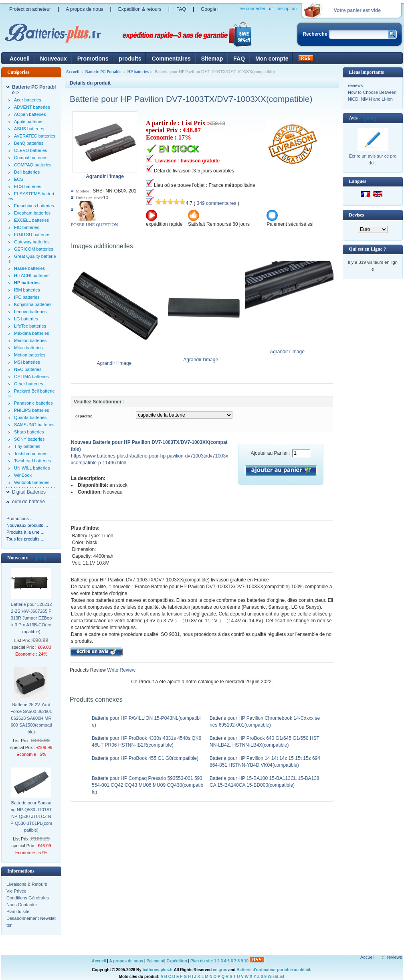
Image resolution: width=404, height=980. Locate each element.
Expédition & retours (140, 9)
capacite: (84, 416)
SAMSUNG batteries (34, 425)
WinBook (23, 475)
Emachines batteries (34, 206)
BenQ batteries (29, 143)
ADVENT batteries (32, 107)
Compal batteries (31, 158)
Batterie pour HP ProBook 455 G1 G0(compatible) (145, 758)
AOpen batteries (30, 114)
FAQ (181, 9)
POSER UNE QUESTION (94, 225)
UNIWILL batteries (32, 468)
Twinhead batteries (32, 461)
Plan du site (18, 911)
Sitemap (212, 59)
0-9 (264, 977)
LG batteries (26, 319)
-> (34, 90)
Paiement (156, 961)
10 (246, 961)
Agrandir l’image (116, 361)
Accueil (20, 59)
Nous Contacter (22, 905)
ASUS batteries (29, 129)
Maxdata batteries (31, 333)
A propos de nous (84, 9)
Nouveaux (54, 59)
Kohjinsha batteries (33, 304)
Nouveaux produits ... (27, 525)
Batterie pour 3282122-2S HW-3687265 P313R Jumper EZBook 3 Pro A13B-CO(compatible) (31, 618)
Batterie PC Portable (103, 71)
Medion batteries (30, 340)
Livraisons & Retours (27, 884)
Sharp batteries (29, 432)
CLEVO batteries (31, 150)
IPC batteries (27, 297)
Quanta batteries (30, 417)
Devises (356, 215)
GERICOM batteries (34, 249)
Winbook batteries (32, 482)
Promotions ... (20, 518)
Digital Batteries (29, 492)
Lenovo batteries (30, 312)
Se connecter (252, 8)
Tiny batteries (27, 446)
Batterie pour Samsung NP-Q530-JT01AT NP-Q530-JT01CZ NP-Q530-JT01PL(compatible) (31, 816)
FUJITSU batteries (32, 235)
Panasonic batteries (33, 403)
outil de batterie (28, 502)
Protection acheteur (30, 9)
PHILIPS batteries (31, 410)
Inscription (287, 8)
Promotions (93, 59)
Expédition (177, 961)
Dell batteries (27, 172)
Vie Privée (16, 891)
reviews (355, 85)
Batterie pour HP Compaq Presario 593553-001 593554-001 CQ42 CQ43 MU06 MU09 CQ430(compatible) (147, 785)
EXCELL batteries (31, 220)
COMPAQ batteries (33, 165)
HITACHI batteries (32, 275)
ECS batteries (28, 186)
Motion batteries (30, 355)
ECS (19, 179)
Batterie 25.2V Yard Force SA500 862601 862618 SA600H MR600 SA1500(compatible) (31, 718)
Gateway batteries (32, 242)
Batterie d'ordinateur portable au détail (273, 970)
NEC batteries (28, 369)
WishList (276, 977)
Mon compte (272, 59)
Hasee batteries (29, 268)
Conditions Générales (28, 898)
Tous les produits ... (25, 539)
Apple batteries (29, 121)
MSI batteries (27, 362)
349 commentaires (217, 203)
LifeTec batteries (30, 326)
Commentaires (171, 59)
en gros (220, 970)
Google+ (210, 9)
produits (130, 59)
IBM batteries (27, 290)
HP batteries (138, 71)
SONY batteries (29, 439)
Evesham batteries (32, 213)
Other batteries (29, 384)
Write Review (121, 670)
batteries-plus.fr (158, 970)
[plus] (39, 558)
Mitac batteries (28, 348)
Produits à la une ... (25, 532)
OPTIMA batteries (31, 377)
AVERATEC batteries (35, 136)
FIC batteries (27, 227)
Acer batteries (28, 100)
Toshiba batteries (31, 454)
